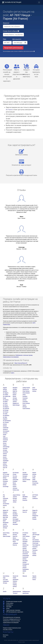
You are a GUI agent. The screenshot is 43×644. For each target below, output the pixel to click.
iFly (4, 495)
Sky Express (26, 552)
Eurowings (6, 487)
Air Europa (6, 410)
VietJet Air (15, 576)
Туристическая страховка (12, 610)
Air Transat (6, 422)
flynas (14, 483)
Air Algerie (6, 393)
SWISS (24, 571)
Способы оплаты (8, 630)
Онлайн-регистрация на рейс (12, 602)
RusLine (15, 545)
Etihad (5, 485)
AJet (4, 436)
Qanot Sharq (6, 533)
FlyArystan (16, 480)
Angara (5, 445)
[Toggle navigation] (39, 2)
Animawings (6, 447)
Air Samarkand (7, 421)
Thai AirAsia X (36, 542)
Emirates (5, 480)
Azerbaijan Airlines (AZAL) (6, 462)
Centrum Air (26, 389)
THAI (34, 538)
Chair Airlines (26, 391)
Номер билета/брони (11, 31)
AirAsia (5, 424)
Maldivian (5, 516)
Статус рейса (8, 603)
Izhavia (5, 505)
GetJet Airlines (26, 480)
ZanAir (5, 592)
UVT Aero (5, 580)
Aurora (5, 457)
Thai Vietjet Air (36, 545)
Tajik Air (34, 533)
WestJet (25, 576)
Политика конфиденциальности (12, 619)
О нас (4, 637)
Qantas (5, 535)
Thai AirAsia (36, 540)
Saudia (24, 535)
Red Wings (16, 533)
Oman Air (25, 510)
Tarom (34, 536)
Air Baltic (5, 402)
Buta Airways (16, 405)
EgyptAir (5, 473)
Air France (9, 110)
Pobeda (34, 519)
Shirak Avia (25, 545)
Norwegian (16, 519)
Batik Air (15, 391)
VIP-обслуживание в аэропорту (13, 612)
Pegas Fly (35, 510)
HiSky (34, 478)
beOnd (14, 395)
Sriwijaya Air (26, 564)
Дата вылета (17, 39)
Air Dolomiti (6, 409)
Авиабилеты (8, 605)
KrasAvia (25, 500)
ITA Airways (6, 504)
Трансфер (7, 607)
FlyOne (15, 485)
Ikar (4, 497)
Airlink (5, 435)
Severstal (25, 540)
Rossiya (15, 535)
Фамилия (6, 23)
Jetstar (15, 502)
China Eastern (26, 393)
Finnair (15, 474)
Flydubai (15, 481)
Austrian (5, 459)
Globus (24, 481)
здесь (13, 373)
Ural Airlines (6, 576)
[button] (18, 31)
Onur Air (25, 512)
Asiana (5, 455)
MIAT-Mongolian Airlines (6, 523)
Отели (6, 608)
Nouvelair (15, 524)
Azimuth (5, 466)
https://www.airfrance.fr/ (21, 363)
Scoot (24, 538)
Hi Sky (34, 476)
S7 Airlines (25, 533)
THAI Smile (35, 543)
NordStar (15, 514)
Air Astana (6, 400)
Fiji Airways (16, 473)
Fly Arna (15, 476)
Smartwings (26, 555)
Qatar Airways (7, 536)
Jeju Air (15, 500)
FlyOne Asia (16, 490)
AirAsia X (5, 429)
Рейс (5, 39)
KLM (24, 495)
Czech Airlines (26, 409)
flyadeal (15, 478)
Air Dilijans (6, 407)
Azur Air (5, 468)
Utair (4, 578)
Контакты (6, 635)
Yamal (34, 580)
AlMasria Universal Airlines (5, 440)
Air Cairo (5, 403)
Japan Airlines (16, 495)
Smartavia (25, 554)
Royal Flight (16, 540)
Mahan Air (6, 510)
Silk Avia (25, 550)
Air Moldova (6, 415)
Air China (5, 405)
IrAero (5, 502)
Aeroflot (5, 391)
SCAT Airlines (26, 536)
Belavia (15, 393)
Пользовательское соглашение (12, 617)
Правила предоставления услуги (12, 628)
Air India (5, 414)
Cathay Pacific (26, 388)
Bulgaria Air (16, 403)
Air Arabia (6, 395)
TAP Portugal (36, 535)
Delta (34, 388)
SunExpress (26, 569)
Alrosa (5, 443)
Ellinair (5, 478)
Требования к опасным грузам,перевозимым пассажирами (11, 622)
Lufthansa (35, 498)
